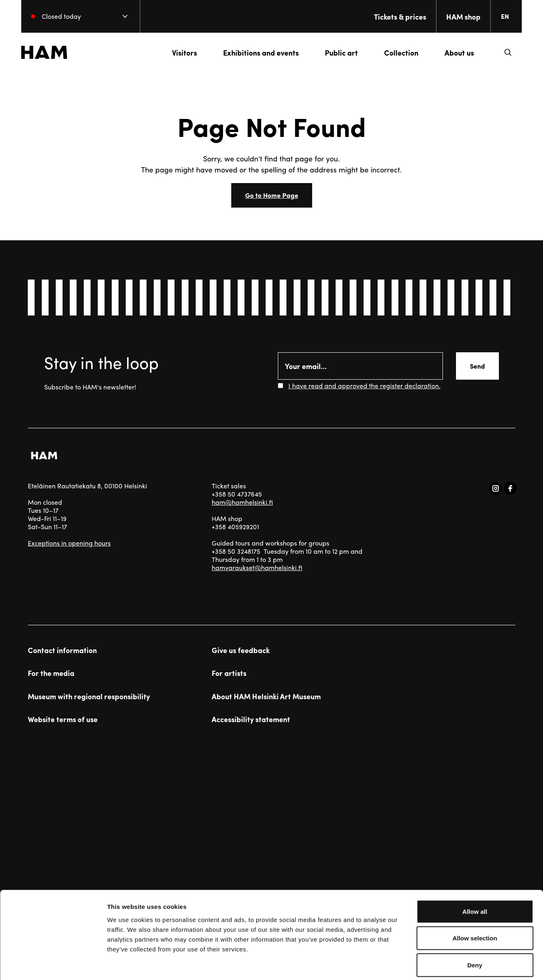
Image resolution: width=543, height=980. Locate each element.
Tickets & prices (393, 17)
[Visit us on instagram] (496, 488)
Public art (335, 53)
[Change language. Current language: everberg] (502, 16)
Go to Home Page (272, 195)
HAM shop (457, 17)
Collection (395, 53)
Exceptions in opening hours (69, 543)
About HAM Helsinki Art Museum (266, 696)
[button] (501, 52)
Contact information (62, 650)
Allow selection (475, 900)
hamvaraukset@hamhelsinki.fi (257, 567)
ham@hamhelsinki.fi (242, 502)
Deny (475, 926)
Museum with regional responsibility (89, 696)
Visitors (178, 53)
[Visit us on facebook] (510, 488)
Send (477, 366)
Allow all (475, 873)
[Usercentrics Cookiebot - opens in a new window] (53, 964)
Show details (429, 964)
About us (453, 53)
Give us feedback (241, 650)
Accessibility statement (251, 719)
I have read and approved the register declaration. (364, 386)
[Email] (361, 366)
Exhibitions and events (254, 53)
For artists (229, 673)
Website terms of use (63, 719)
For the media (51, 673)
